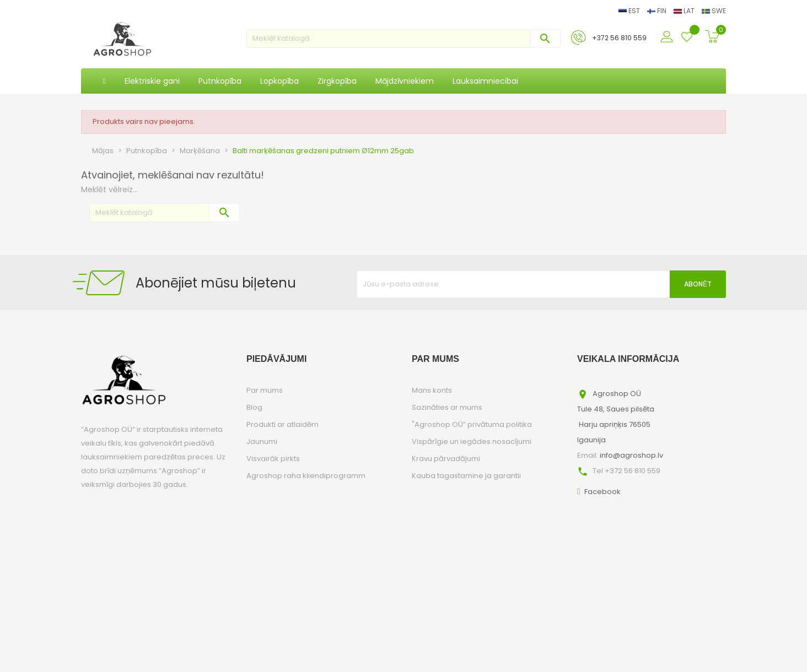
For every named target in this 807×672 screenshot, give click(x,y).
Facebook (602, 492)
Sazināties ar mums (447, 407)
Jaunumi (262, 441)
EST (630, 11)
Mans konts (432, 390)
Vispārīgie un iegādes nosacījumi (472, 441)
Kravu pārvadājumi (446, 459)
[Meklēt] (403, 39)
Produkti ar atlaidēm (283, 424)
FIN (658, 11)
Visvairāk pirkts (273, 459)
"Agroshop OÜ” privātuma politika (472, 424)
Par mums (265, 390)
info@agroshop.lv (631, 455)
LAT (685, 11)
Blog (254, 407)
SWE (714, 11)
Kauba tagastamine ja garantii (466, 476)
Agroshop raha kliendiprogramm (306, 476)
